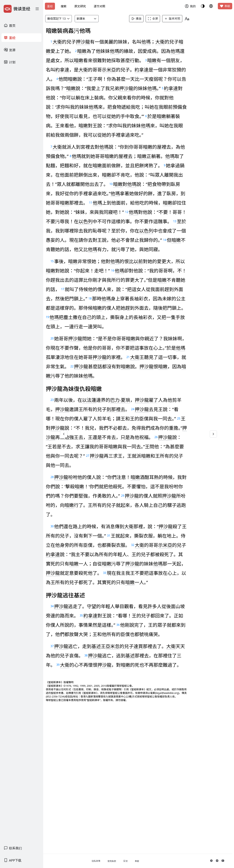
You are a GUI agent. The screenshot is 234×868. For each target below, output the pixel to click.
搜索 (64, 6)
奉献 (225, 6)
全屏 (161, 19)
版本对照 (180, 19)
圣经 (50, 6)
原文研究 (80, 6)
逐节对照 (99, 6)
